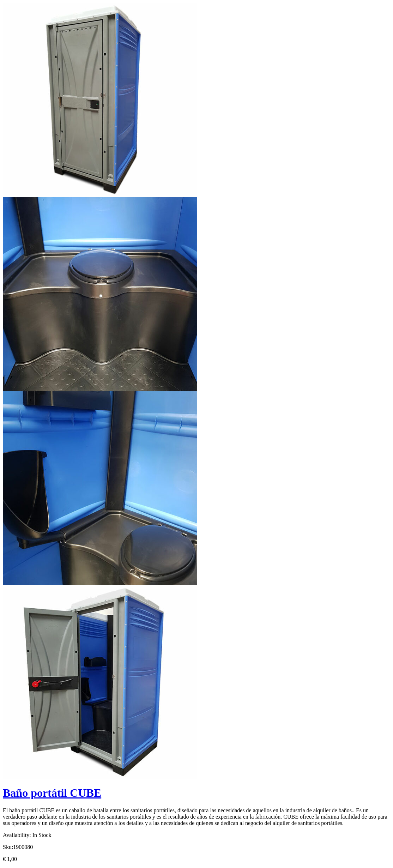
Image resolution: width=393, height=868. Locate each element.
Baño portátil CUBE (52, 793)
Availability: (17, 835)
